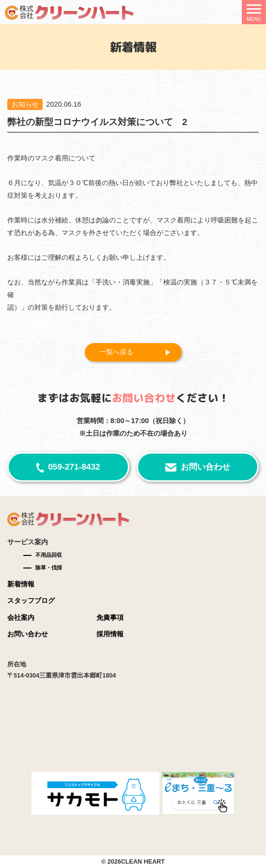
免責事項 (110, 617)
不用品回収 (49, 555)
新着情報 (21, 584)
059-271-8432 (74, 467)
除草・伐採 (49, 568)
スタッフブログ (31, 600)
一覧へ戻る (116, 352)
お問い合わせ (205, 467)
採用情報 (110, 634)
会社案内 (21, 617)
